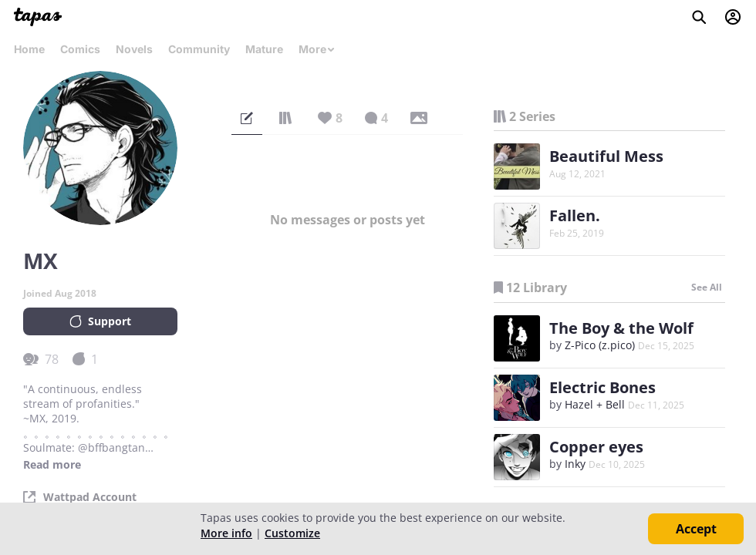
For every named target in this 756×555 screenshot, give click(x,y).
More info (226, 533)
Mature (264, 49)
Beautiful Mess (606, 156)
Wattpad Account (90, 497)
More (317, 49)
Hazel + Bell (595, 404)
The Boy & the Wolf (621, 328)
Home (29, 49)
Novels (134, 49)
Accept (696, 529)
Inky (575, 464)
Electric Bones (602, 387)
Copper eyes (596, 447)
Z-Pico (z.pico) (600, 345)
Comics (80, 49)
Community (199, 49)
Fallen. (575, 215)
